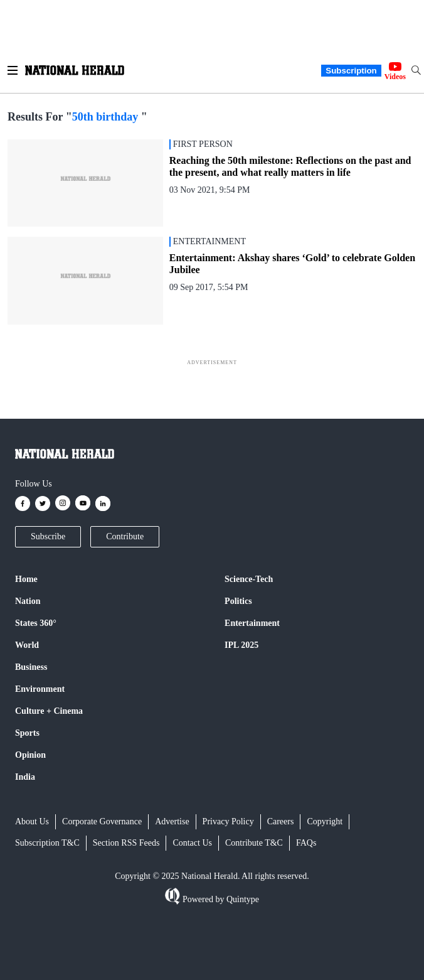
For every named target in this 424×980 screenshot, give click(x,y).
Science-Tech (249, 579)
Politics (238, 601)
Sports (27, 733)
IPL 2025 (241, 645)
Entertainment (252, 623)
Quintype (241, 899)
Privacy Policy (228, 821)
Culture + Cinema (49, 711)
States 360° (36, 623)
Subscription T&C (47, 843)
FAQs (306, 843)
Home (26, 579)
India (25, 777)
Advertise (172, 821)
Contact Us (192, 843)
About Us (32, 821)
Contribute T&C (254, 843)
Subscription (351, 71)
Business (31, 667)
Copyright (325, 821)
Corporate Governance (102, 821)
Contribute (125, 536)
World (27, 645)
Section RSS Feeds (126, 843)
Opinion (30, 755)
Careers (281, 821)
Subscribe (48, 536)
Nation (28, 601)
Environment (40, 689)
